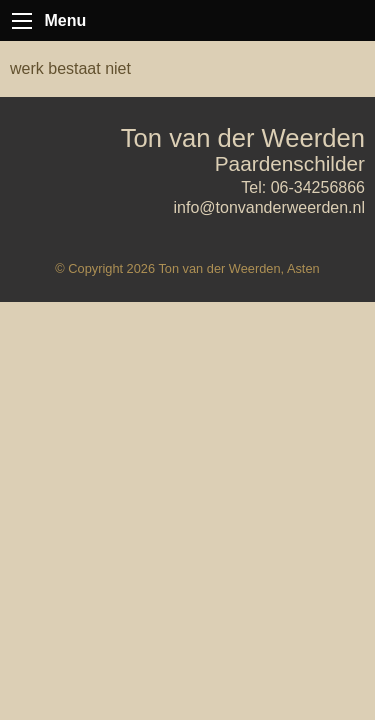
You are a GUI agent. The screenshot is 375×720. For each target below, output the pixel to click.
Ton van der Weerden (243, 138)
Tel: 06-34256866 (303, 187)
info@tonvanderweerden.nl (269, 207)
